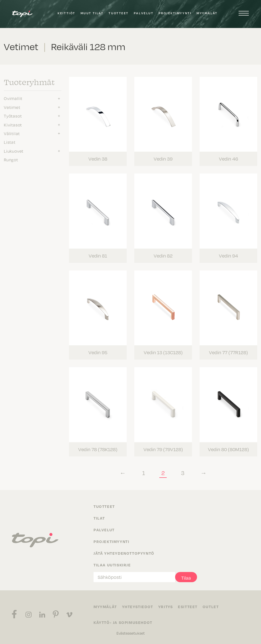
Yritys (166, 606)
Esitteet (188, 606)
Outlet (211, 606)
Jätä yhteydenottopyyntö (124, 553)
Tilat (99, 518)
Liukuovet (14, 151)
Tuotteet (119, 13)
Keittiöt (66, 13)
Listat (10, 142)
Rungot (11, 160)
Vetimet (12, 107)
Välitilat (12, 133)
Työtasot (13, 116)
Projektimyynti (175, 13)
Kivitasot (13, 125)
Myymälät (207, 13)
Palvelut (144, 13)
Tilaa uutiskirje (112, 565)
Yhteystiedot (138, 606)
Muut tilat (92, 13)
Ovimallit (13, 98)
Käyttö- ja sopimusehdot (123, 622)
